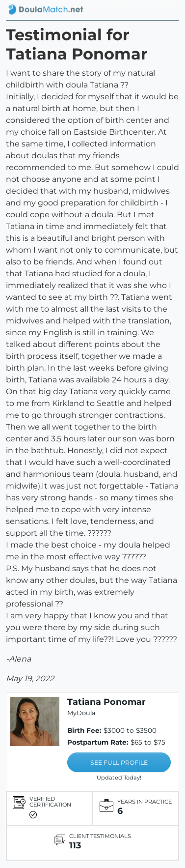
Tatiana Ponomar (106, 702)
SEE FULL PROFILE (119, 763)
